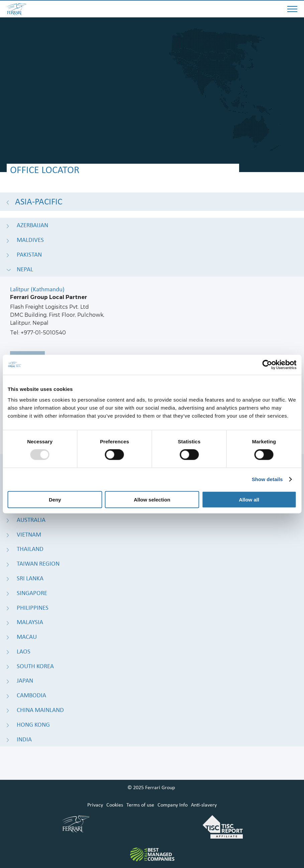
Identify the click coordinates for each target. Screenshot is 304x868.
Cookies (115, 805)
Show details (267, 479)
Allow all (249, 499)
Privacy (95, 805)
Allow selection (152, 499)
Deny (55, 499)
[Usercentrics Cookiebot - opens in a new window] (267, 365)
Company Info (173, 805)
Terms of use (140, 805)
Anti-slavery (204, 805)
